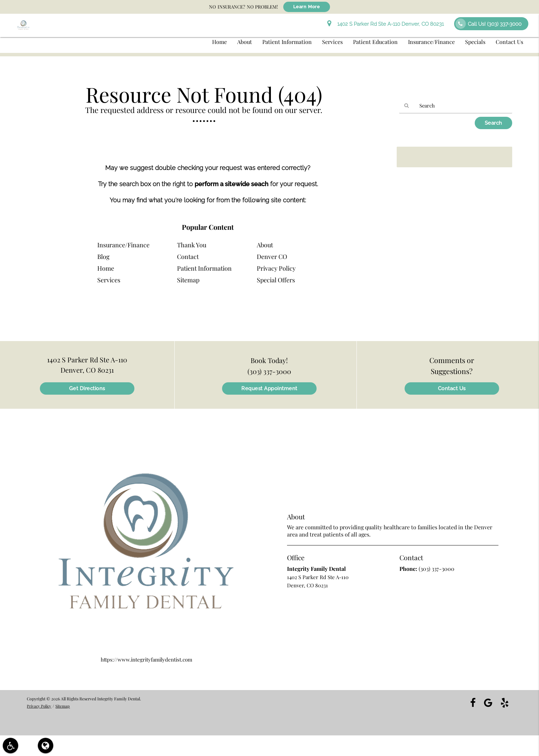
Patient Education (375, 42)
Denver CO (272, 257)
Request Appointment (269, 388)
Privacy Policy (276, 268)
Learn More (307, 7)
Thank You (192, 245)
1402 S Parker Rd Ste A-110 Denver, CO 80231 (386, 24)
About (245, 42)
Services (332, 42)
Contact (188, 257)
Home (219, 42)
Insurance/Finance (431, 42)
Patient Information (287, 42)
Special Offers (276, 280)
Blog (103, 257)
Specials (475, 42)
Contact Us (509, 42)
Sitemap (188, 280)
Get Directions (87, 388)
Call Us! (488, 24)
